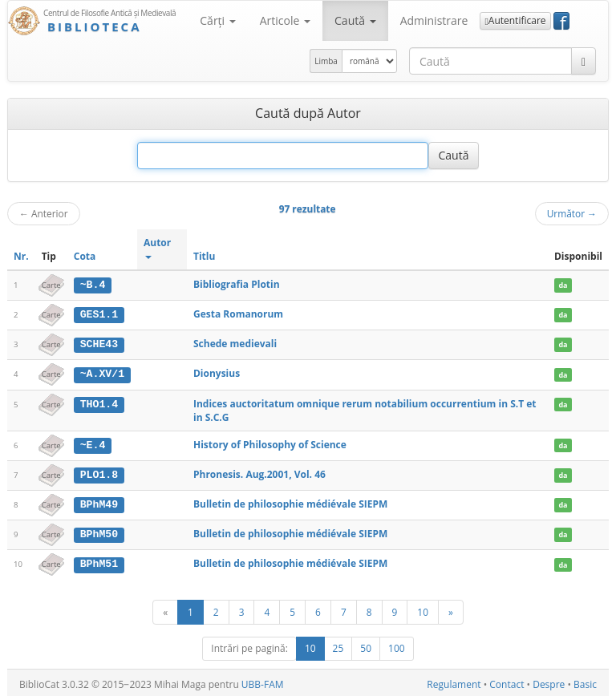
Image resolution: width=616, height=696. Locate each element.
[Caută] (584, 61)
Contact (507, 681)
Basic (585, 681)
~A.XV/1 (102, 373)
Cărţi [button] (217, 20)
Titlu (204, 256)
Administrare (434, 20)
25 (338, 645)
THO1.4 (99, 403)
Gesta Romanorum (238, 314)
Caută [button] (355, 20)
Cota (85, 256)
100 (397, 645)
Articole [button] (285, 20)
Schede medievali (235, 343)
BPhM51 (99, 561)
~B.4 (93, 285)
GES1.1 (99, 314)
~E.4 (93, 443)
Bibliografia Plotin (237, 284)
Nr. (21, 256)
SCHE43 (99, 343)
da (563, 285)
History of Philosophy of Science (270, 443)
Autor (157, 247)
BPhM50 (99, 532)
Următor (572, 213)
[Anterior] (165, 609)
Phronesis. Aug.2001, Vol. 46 (259, 473)
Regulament (454, 681)
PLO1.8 (99, 473)
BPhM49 (99, 503)
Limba (326, 61)
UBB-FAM (263, 681)
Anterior (44, 213)
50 (366, 645)
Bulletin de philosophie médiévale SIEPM (290, 502)
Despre (549, 681)
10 (423, 609)
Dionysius (217, 372)
